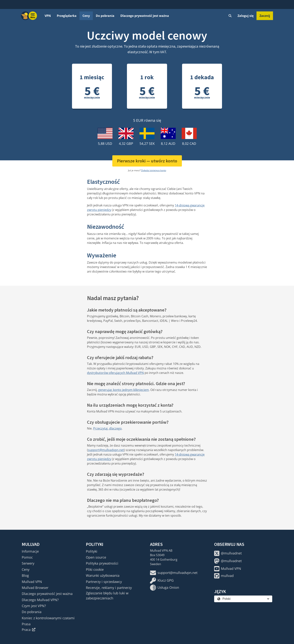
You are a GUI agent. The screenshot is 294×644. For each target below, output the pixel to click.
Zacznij (265, 16)
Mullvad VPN (32, 582)
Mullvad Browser (35, 588)
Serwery (28, 563)
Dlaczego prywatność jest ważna (145, 16)
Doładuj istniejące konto (154, 170)
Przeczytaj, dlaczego (107, 428)
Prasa (26, 624)
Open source (96, 557)
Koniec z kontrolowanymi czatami (48, 618)
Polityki (92, 551)
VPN (48, 16)
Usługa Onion (165, 588)
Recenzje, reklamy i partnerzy (109, 588)
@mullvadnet (228, 553)
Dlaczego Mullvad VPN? (40, 600)
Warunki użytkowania (103, 575)
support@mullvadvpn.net (106, 450)
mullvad (224, 576)
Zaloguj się (246, 16)
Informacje (30, 551)
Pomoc (27, 557)
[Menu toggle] (33, 16)
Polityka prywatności (102, 563)
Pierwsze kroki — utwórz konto (147, 161)
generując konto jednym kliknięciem (124, 390)
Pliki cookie (95, 569)
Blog (25, 575)
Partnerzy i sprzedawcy (104, 582)
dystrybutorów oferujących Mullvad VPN (115, 373)
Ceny (86, 16)
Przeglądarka (67, 16)
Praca (29, 630)
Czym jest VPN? (34, 606)
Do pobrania (105, 16)
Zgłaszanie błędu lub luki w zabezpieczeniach (107, 595)
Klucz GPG (162, 580)
